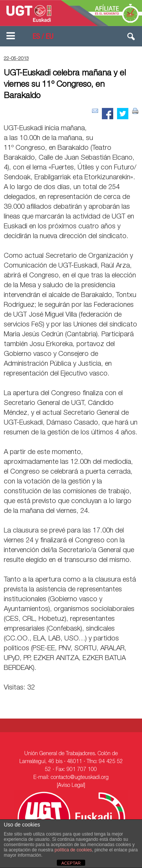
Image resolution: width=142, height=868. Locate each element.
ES (36, 37)
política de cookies (73, 850)
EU (50, 37)
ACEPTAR (71, 863)
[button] (131, 38)
